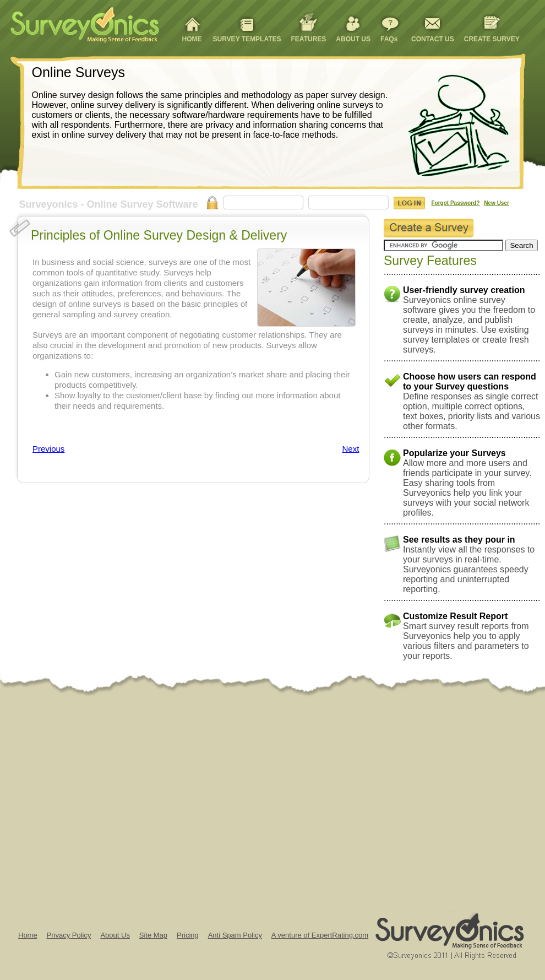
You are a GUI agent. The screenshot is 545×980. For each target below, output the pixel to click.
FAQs (389, 39)
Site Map (153, 935)
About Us (115, 935)
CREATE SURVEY (492, 39)
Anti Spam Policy (235, 935)
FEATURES (309, 39)
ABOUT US (353, 39)
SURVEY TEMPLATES (247, 39)
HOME (192, 39)
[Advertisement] (103, 802)
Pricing (188, 935)
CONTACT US (433, 39)
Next (350, 449)
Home (28, 935)
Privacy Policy (69, 935)
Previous (48, 449)
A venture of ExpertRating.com (320, 935)
